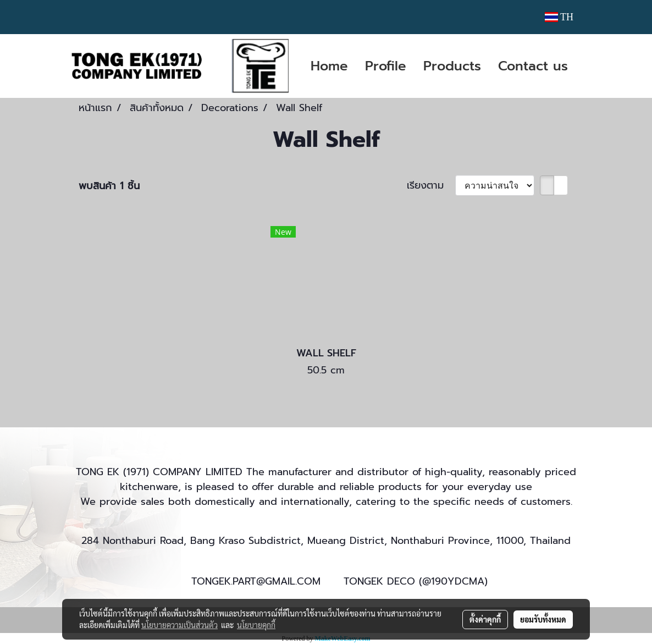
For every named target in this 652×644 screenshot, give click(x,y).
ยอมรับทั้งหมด (543, 619)
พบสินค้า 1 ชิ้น (109, 186)
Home (329, 66)
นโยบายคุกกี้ (256, 625)
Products (452, 66)
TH (559, 17)
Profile (386, 66)
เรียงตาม (431, 186)
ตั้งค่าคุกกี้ (485, 619)
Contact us (533, 66)
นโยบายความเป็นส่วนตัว (179, 625)
